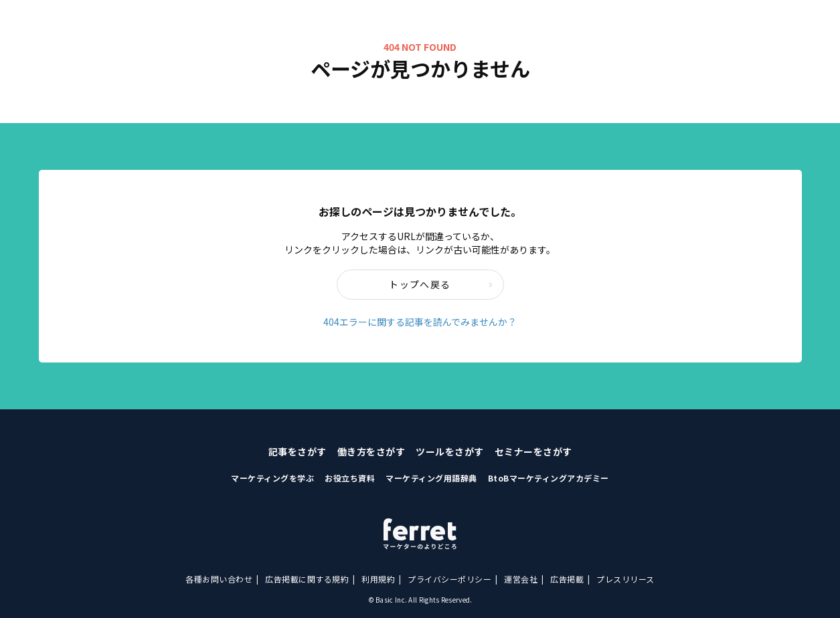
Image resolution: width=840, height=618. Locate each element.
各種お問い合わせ (219, 579)
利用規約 (378, 579)
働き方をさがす (371, 451)
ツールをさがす (450, 451)
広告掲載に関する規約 (307, 579)
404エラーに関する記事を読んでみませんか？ (420, 322)
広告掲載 (567, 579)
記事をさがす (298, 451)
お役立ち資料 (350, 478)
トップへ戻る (441, 284)
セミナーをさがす (533, 451)
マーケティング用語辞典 (431, 478)
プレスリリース (625, 579)
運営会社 (521, 579)
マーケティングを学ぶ (272, 478)
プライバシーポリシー (449, 579)
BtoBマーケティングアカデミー (549, 478)
